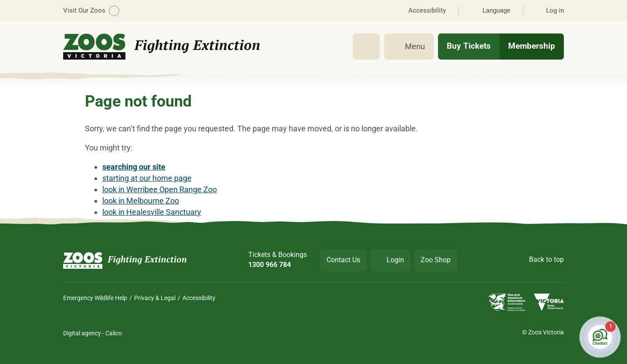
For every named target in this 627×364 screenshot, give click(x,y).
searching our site (134, 167)
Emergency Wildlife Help (95, 298)
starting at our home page (147, 178)
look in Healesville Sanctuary (152, 212)
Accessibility (199, 298)
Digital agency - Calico (93, 333)
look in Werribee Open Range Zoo (160, 189)
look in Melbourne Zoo (141, 201)
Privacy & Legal (155, 298)
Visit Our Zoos (91, 11)
